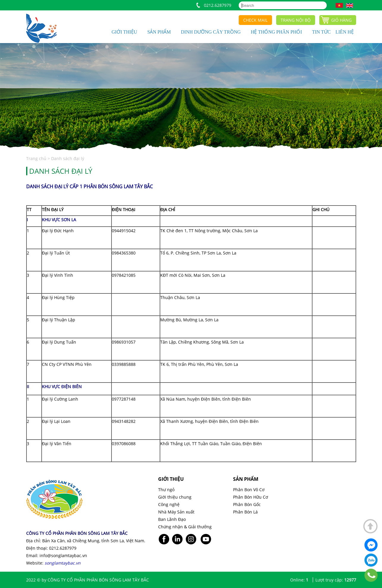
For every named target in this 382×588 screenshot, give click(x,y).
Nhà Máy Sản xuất (176, 512)
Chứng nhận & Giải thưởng (185, 527)
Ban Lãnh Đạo (172, 519)
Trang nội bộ (296, 20)
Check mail (255, 20)
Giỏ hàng (341, 20)
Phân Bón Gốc (247, 504)
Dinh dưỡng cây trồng (211, 32)
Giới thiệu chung (175, 497)
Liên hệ (345, 32)
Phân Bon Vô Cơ (249, 490)
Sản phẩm (159, 32)
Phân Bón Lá (245, 512)
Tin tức (322, 32)
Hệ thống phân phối (276, 32)
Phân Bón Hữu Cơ (251, 497)
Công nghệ (169, 504)
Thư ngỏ (166, 490)
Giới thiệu (124, 32)
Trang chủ (37, 158)
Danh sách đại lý (68, 158)
